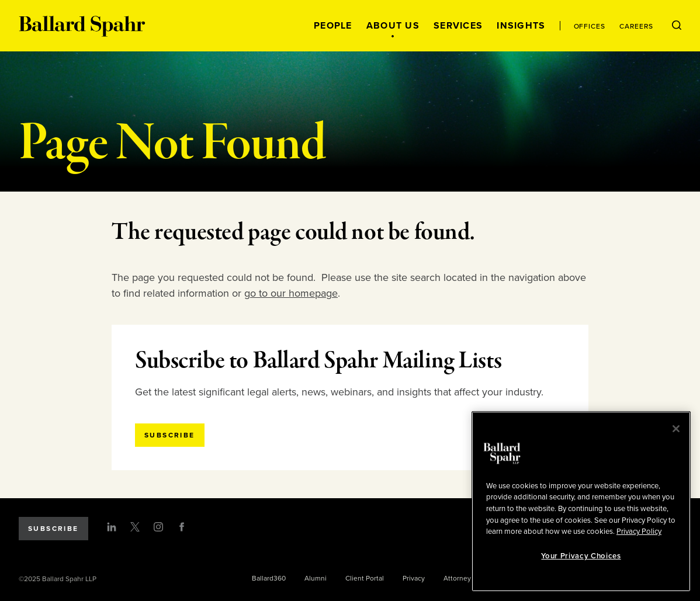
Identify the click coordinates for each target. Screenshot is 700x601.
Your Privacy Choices (581, 556)
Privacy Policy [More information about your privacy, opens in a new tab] (639, 531)
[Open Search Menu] (677, 26)
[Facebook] (182, 527)
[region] (581, 501)
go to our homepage (291, 293)
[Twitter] (135, 527)
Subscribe (53, 529)
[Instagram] (158, 527)
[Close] (676, 429)
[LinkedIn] (112, 527)
